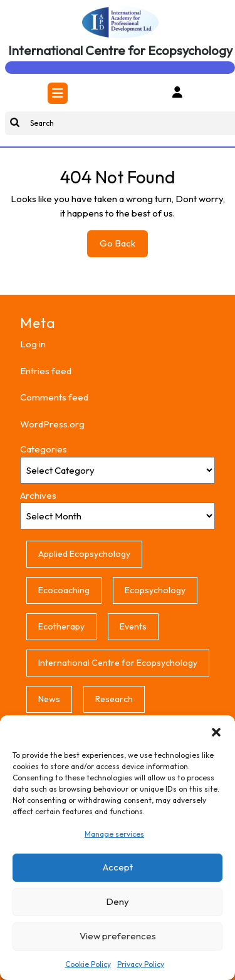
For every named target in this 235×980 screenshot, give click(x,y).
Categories (44, 449)
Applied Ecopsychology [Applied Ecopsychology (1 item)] (84, 554)
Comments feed (54, 397)
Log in (33, 344)
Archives (38, 495)
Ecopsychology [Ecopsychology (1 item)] (155, 590)
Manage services (114, 834)
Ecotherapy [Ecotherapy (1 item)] (61, 626)
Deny (118, 901)
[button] (216, 731)
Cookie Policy (88, 964)
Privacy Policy (141, 964)
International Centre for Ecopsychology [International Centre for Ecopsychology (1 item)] (118, 663)
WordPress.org (52, 424)
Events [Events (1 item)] (133, 626)
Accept (118, 867)
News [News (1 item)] (49, 699)
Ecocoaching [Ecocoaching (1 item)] (64, 590)
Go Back (124, 247)
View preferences (118, 936)
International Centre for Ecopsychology (120, 50)
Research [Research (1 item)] (114, 699)
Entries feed (46, 371)
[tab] (58, 93)
